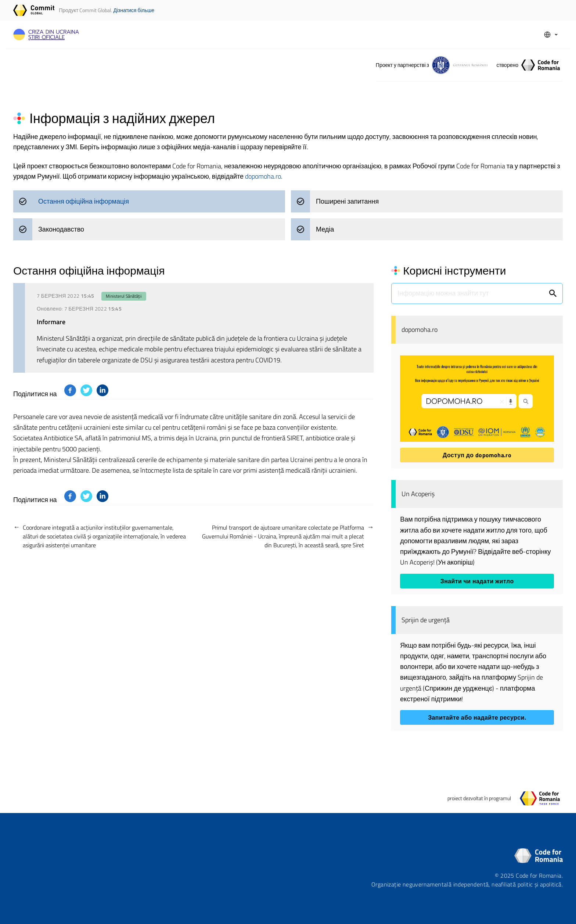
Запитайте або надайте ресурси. (477, 717)
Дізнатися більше (134, 10)
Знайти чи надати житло (477, 581)
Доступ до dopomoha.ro (477, 455)
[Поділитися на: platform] (70, 390)
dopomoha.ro (263, 176)
